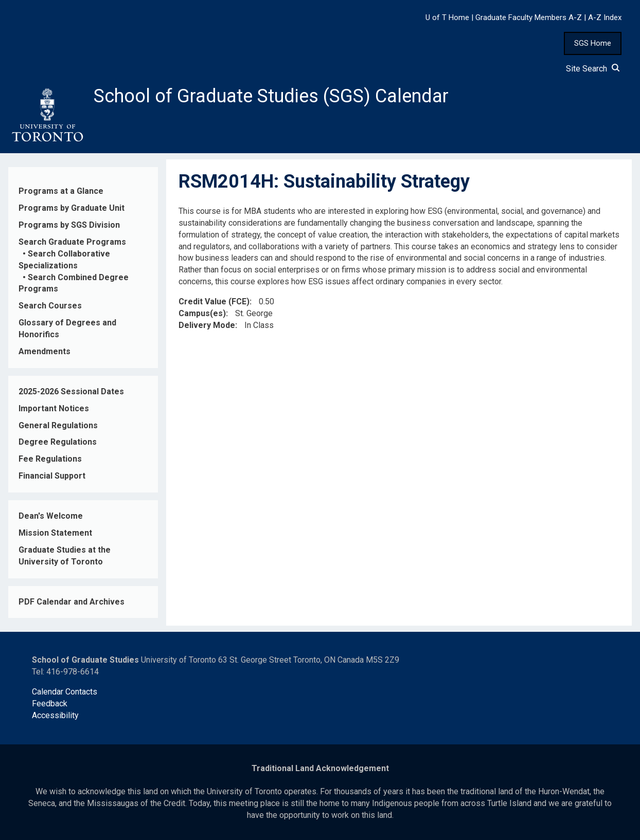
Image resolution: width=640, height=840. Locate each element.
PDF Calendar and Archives (72, 602)
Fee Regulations (50, 459)
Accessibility (55, 715)
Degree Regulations (58, 442)
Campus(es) (202, 313)
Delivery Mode (207, 325)
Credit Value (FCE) (214, 302)
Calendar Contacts (65, 692)
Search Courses (50, 306)
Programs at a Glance (61, 191)
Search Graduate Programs (72, 242)
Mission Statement (55, 533)
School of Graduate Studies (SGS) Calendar (271, 96)
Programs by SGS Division (69, 225)
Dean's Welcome (51, 516)
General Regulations (58, 425)
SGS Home (593, 43)
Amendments (45, 351)
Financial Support (52, 476)
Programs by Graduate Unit (72, 208)
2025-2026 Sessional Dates (71, 391)
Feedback (50, 704)
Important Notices (54, 408)
